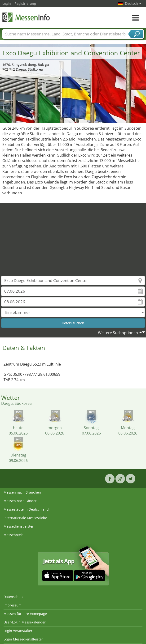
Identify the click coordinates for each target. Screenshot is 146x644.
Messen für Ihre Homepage (25, 614)
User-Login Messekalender (25, 622)
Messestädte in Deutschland (26, 509)
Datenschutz (13, 597)
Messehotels (13, 535)
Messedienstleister (19, 526)
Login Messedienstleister (23, 639)
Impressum (13, 605)
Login (7, 3)
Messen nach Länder (20, 501)
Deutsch (133, 3)
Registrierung (25, 3)
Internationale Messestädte (25, 518)
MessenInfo (26, 17)
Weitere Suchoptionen (118, 333)
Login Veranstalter (18, 631)
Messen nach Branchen (22, 492)
